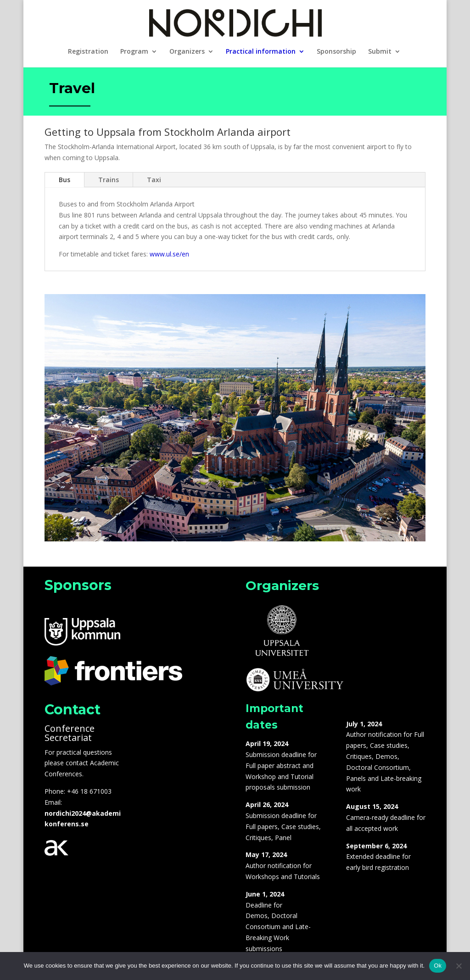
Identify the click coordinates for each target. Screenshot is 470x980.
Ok (438, 966)
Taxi (154, 180)
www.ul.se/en (169, 254)
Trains (109, 180)
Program (134, 52)
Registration (88, 52)
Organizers (187, 52)
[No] (459, 966)
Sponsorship (336, 52)
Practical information (261, 52)
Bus (64, 180)
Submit (380, 52)
